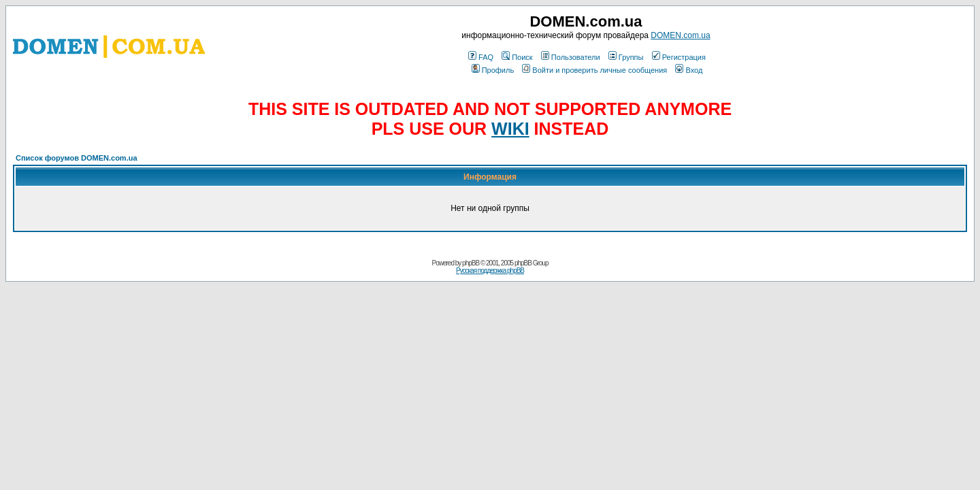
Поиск (517, 57)
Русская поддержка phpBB (490, 271)
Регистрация (679, 57)
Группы (626, 57)
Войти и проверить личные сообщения (594, 70)
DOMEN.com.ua (680, 35)
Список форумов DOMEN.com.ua (77, 158)
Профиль (493, 70)
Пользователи (571, 57)
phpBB (471, 263)
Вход (689, 70)
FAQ (481, 57)
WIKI (510, 129)
